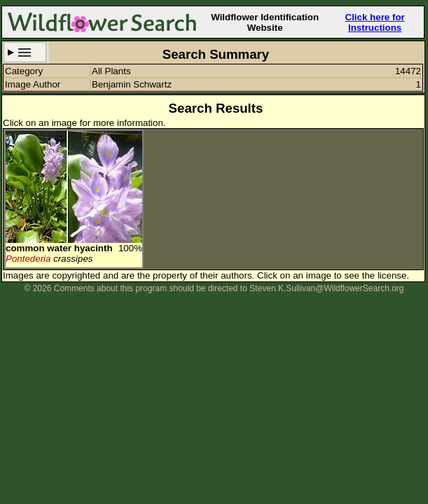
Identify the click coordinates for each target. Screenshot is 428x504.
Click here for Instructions (375, 22)
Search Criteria (25, 52)
